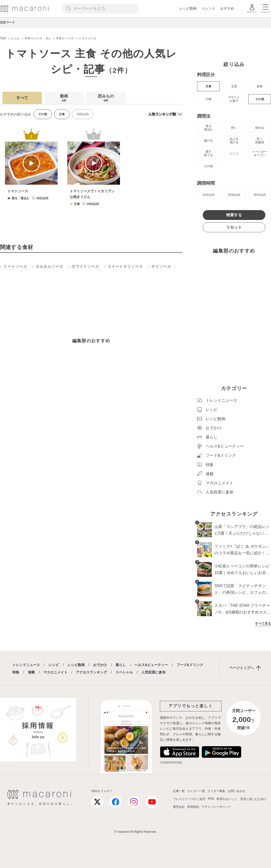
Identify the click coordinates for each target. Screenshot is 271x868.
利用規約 (193, 807)
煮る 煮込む (208, 128)
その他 (260, 99)
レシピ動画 (188, 8)
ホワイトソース (84, 266)
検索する (234, 215)
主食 (208, 86)
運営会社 (179, 807)
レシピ (54, 665)
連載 (31, 672)
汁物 (208, 99)
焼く (234, 128)
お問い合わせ (237, 791)
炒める (260, 128)
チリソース (159, 266)
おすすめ (227, 8)
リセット (234, 227)
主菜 (234, 86)
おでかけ (100, 665)
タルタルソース (48, 266)
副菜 (260, 86)
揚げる (208, 141)
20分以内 (234, 195)
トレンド (208, 8)
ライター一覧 (196, 791)
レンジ (234, 153)
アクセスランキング (91, 672)
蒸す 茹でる (208, 153)
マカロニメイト (55, 672)
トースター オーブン (260, 153)
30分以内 (260, 195)
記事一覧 (179, 791)
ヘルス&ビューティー (151, 665)
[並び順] (165, 114)
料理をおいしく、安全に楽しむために (242, 799)
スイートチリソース (123, 266)
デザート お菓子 (234, 99)
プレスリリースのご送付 (189, 799)
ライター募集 (216, 791)
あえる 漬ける (234, 141)
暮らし (121, 665)
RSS (211, 799)
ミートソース (14, 266)
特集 (16, 672)
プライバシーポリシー (216, 807)
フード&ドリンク (190, 665)
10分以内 (83, 114)
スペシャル (124, 672)
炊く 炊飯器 (260, 141)
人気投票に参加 (153, 672)
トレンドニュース (26, 665)
